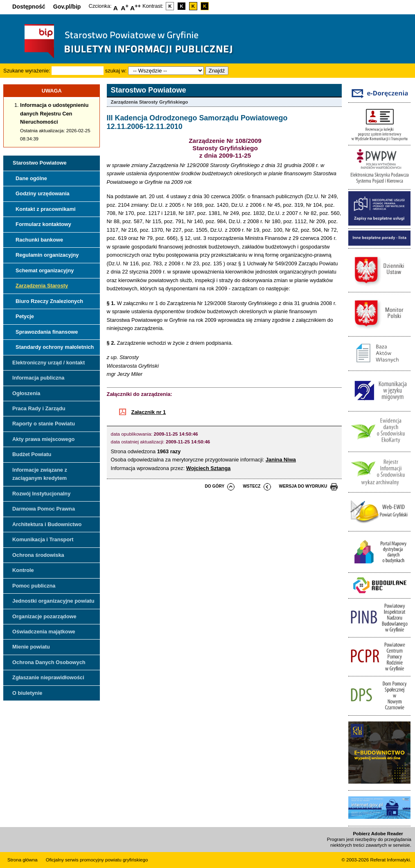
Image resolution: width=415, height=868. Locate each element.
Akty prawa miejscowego (43, 439)
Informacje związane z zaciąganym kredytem (40, 474)
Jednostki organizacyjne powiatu (53, 601)
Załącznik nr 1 (149, 412)
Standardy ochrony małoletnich (55, 347)
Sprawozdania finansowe (47, 332)
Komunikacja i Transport (43, 539)
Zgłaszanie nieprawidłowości (48, 677)
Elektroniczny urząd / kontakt (48, 363)
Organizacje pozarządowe (44, 616)
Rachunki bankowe (39, 240)
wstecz (251, 486)
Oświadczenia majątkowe (44, 632)
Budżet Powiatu (32, 454)
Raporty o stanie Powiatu (44, 424)
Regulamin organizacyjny (47, 255)
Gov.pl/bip (67, 7)
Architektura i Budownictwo (47, 524)
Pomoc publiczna (34, 586)
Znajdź (217, 71)
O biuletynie (27, 693)
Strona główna (23, 860)
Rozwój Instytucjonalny (41, 494)
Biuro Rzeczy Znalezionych (49, 301)
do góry (214, 486)
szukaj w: (116, 71)
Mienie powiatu (31, 647)
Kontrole (23, 570)
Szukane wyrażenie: (27, 71)
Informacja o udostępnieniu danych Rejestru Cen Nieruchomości (54, 113)
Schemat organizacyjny (45, 270)
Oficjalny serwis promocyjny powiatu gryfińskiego (97, 860)
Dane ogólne (31, 178)
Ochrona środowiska (38, 555)
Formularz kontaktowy (43, 224)
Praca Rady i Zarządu (39, 408)
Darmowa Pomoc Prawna (44, 509)
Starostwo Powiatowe (40, 163)
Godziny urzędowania (43, 193)
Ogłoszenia (26, 393)
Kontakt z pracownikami (45, 209)
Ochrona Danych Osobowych (49, 662)
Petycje (25, 316)
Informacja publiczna (38, 378)
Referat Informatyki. (390, 860)
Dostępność (29, 7)
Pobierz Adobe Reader (378, 834)
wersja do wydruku (303, 486)
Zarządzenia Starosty (42, 286)
